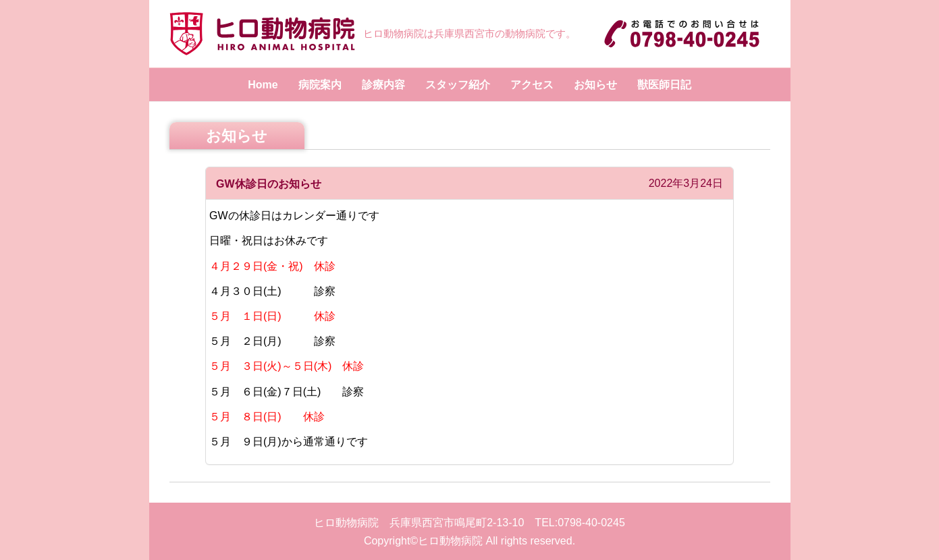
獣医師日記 (664, 85)
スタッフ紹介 (458, 85)
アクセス (532, 85)
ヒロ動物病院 (450, 541)
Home (263, 85)
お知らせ (595, 85)
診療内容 (383, 85)
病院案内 (320, 85)
